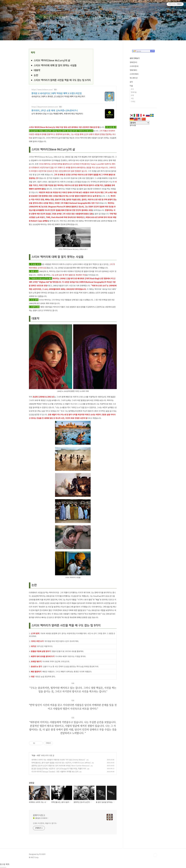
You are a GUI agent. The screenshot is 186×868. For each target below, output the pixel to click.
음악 (131, 82)
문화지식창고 (39, 815)
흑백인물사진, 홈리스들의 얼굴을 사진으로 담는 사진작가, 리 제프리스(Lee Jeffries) (61, 763)
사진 (38, 755)
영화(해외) (133, 70)
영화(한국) (133, 62)
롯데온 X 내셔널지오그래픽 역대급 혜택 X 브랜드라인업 (57, 93)
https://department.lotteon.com (45, 107)
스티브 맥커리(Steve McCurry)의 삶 (52, 60)
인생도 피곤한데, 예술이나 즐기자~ (45, 823)
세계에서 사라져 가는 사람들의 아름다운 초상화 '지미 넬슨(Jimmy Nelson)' (58, 760)
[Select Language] (139, 123)
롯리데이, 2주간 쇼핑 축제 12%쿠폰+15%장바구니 (55, 110)
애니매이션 (134, 78)
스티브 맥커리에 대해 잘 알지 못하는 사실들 (55, 65)
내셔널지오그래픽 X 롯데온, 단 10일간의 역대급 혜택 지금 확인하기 (58, 96)
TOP (155, 855)
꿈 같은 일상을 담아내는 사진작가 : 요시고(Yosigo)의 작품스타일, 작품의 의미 (59, 769)
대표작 (37, 70)
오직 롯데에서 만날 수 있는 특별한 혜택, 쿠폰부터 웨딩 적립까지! (57, 114)
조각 (132, 89)
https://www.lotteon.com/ (42, 90)
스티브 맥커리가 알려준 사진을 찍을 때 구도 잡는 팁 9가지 (62, 80)
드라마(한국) (134, 66)
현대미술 (134, 92)
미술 (33, 755)
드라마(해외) (134, 74)
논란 (36, 75)
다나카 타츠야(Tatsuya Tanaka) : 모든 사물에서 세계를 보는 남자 (55, 772)
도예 (132, 95)
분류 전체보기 (135, 58)
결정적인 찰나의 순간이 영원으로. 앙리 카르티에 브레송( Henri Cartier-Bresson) (60, 766)
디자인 (133, 101)
